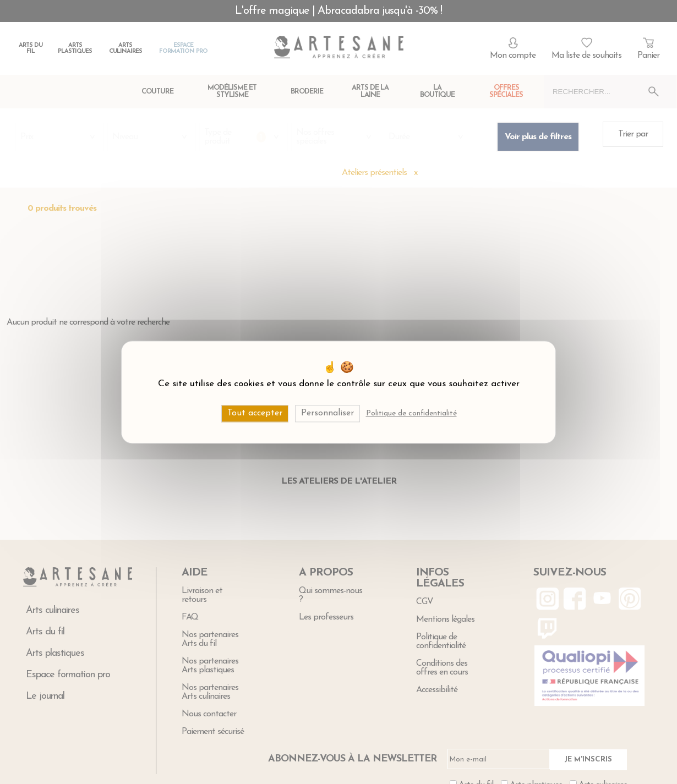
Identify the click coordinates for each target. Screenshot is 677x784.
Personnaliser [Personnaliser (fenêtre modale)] (327, 413)
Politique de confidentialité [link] (411, 413)
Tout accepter (255, 413)
